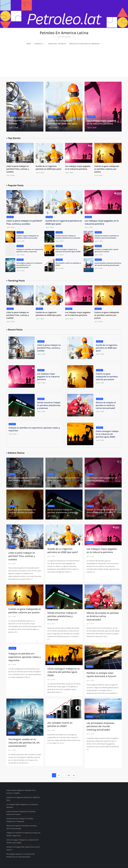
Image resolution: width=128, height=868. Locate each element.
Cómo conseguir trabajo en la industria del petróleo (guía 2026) (107, 434)
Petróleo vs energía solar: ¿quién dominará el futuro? (23, 848)
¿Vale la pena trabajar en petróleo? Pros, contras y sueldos (22, 121)
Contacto (40, 44)
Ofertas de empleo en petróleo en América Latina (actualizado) (106, 405)
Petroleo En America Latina (64, 33)
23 (69, 775)
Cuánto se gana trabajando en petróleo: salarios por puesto (107, 169)
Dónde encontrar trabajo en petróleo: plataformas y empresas (49, 405)
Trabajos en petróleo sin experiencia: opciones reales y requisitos (24, 657)
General (13, 114)
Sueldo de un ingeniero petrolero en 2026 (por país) (107, 348)
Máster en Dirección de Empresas (86, 44)
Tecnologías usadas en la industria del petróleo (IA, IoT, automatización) (29, 265)
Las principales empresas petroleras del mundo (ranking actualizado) (100, 726)
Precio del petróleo (57, 44)
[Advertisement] (64, 62)
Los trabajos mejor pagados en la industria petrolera (48, 377)
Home (29, 44)
